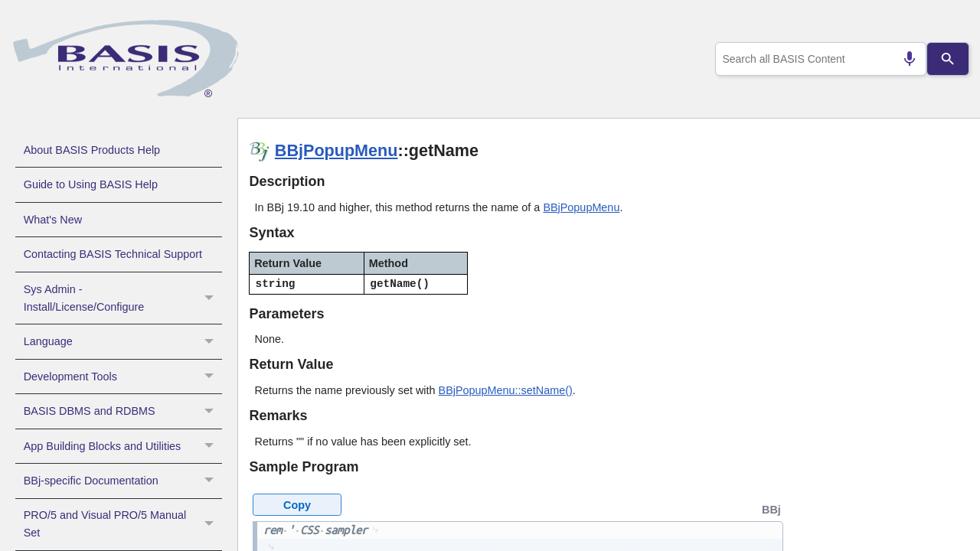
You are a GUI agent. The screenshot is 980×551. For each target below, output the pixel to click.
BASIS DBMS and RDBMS (123, 411)
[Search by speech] (903, 59)
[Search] (948, 59)
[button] (211, 298)
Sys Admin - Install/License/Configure (123, 298)
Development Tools (123, 377)
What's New (53, 220)
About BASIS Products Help (92, 150)
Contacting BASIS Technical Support (113, 254)
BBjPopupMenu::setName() (506, 390)
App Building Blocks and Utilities (123, 446)
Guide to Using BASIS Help (91, 184)
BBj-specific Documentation (123, 481)
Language (123, 341)
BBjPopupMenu (336, 150)
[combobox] (818, 59)
